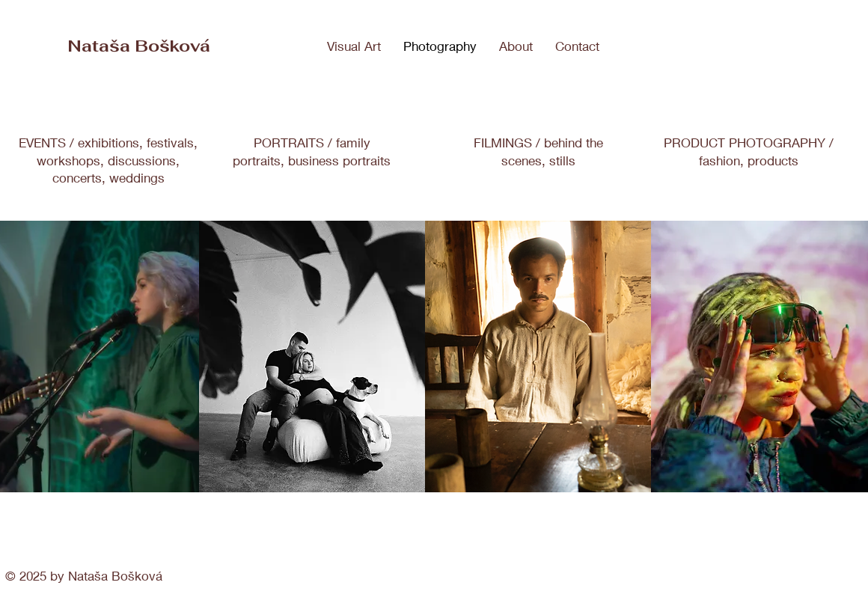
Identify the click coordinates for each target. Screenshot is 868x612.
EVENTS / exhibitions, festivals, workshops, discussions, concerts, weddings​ (108, 160)
